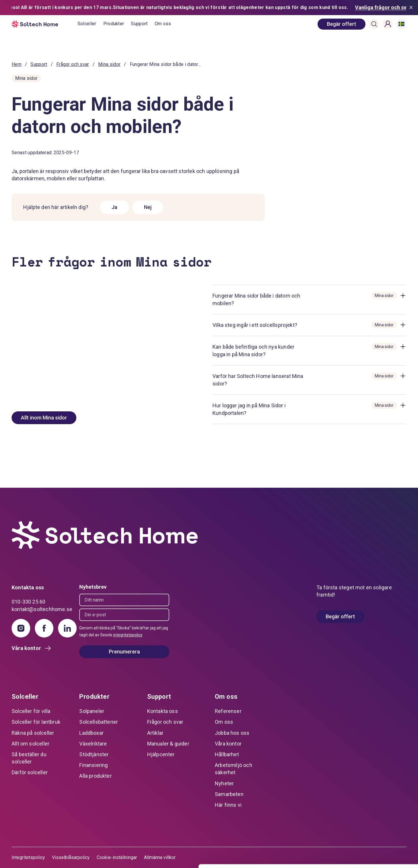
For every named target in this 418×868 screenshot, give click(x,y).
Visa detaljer (89, 857)
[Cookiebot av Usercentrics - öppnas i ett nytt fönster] (38, 857)
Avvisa (370, 845)
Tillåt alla (370, 807)
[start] (45, 24)
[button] (374, 24)
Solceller (87, 24)
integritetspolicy (128, 635)
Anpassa (370, 826)
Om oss (163, 24)
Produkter (114, 24)
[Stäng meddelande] (412, 8)
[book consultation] (342, 24)
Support (139, 24)
